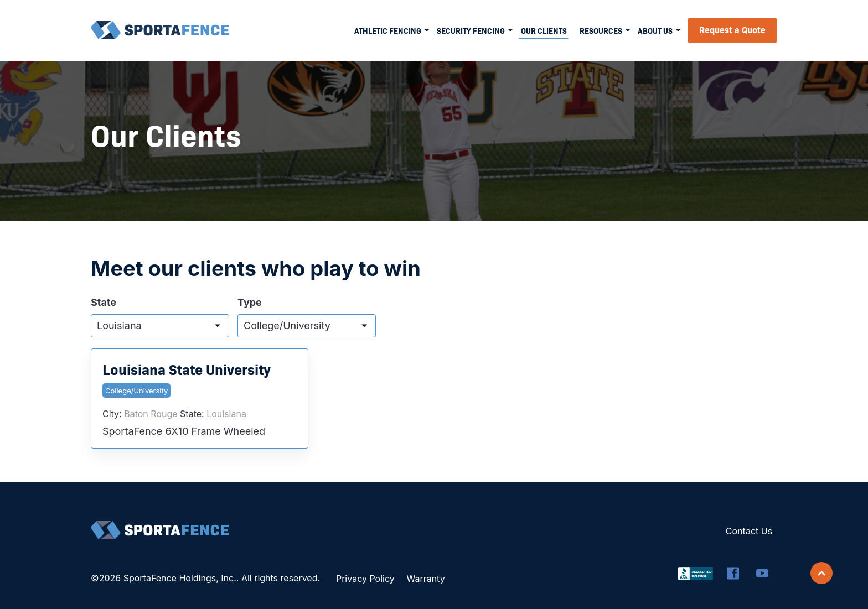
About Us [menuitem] (655, 30)
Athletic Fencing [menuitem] (388, 30)
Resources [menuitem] (601, 30)
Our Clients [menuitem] (544, 30)
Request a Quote (732, 29)
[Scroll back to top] (821, 573)
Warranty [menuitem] (425, 579)
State (104, 303)
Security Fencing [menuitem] (471, 30)
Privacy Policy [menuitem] (365, 579)
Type (250, 303)
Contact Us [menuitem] (749, 531)
